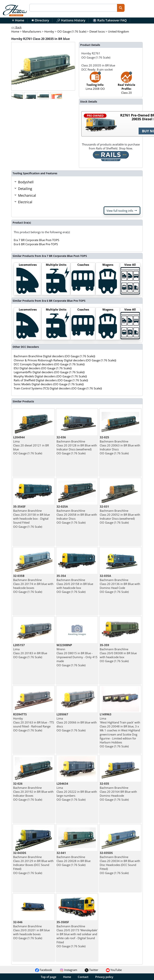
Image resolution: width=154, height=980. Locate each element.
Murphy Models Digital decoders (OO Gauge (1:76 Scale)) (50, 376)
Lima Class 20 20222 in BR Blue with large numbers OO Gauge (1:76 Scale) (77, 792)
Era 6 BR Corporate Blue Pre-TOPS (36, 244)
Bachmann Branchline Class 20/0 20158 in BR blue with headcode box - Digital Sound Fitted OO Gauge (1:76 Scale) (31, 516)
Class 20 (126, 85)
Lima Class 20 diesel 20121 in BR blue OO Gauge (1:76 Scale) (31, 445)
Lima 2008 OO (95, 83)
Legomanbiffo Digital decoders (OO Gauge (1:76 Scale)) (49, 372)
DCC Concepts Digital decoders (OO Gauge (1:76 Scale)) (49, 364)
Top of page (49, 977)
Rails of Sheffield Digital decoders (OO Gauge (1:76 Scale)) (51, 380)
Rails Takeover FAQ (110, 20)
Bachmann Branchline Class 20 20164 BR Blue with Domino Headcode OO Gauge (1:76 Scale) (118, 792)
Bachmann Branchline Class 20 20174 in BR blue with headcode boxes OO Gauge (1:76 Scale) (33, 584)
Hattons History (71, 20)
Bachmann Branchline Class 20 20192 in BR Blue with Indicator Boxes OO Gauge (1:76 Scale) (33, 792)
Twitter (91, 970)
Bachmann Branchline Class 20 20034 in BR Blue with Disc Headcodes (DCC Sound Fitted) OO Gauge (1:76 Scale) (120, 863)
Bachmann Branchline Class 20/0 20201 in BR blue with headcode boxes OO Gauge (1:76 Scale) (31, 930)
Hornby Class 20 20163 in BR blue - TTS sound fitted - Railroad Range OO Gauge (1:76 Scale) (34, 722)
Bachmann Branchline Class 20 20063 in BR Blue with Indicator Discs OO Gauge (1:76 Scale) (120, 445)
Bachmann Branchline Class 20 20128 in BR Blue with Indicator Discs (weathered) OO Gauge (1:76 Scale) (77, 445)
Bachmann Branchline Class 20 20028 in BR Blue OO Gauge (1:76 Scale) (74, 859)
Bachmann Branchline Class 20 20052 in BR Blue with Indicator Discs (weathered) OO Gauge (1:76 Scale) (120, 514)
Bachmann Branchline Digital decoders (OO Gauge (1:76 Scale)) (54, 356)
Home (18, 20)
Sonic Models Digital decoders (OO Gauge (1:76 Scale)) (49, 384)
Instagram (68, 970)
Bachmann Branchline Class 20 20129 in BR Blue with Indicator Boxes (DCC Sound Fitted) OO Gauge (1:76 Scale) (33, 863)
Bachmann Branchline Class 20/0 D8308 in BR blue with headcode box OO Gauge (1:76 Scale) (118, 653)
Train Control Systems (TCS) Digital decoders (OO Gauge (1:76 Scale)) (58, 388)
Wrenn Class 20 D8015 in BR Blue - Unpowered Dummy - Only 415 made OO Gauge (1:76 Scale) (77, 655)
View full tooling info (122, 211)
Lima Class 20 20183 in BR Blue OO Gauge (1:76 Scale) (30, 651)
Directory (40, 20)
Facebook (44, 970)
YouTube (114, 970)
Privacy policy (104, 977)
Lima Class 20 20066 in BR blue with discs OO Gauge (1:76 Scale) (77, 722)
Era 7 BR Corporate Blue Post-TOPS (36, 240)
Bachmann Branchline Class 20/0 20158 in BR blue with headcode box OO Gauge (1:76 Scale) (75, 584)
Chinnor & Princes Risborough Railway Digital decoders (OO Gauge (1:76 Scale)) (65, 360)
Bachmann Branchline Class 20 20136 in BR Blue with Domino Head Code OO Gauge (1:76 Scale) (120, 584)
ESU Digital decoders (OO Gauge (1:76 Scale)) (43, 368)
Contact (83, 977)
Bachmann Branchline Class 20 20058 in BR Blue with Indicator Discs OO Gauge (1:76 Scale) (77, 514)
